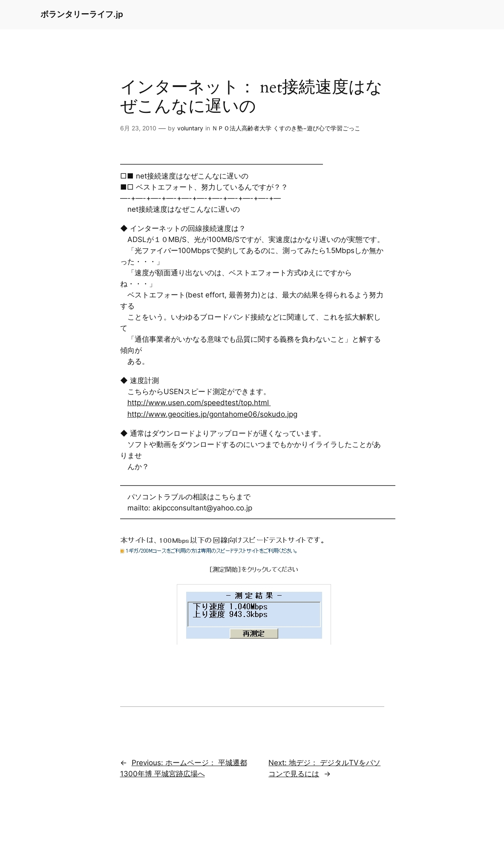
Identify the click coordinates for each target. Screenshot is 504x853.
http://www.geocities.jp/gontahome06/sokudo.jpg (212, 414)
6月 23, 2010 (138, 128)
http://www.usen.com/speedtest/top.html (199, 403)
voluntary (190, 128)
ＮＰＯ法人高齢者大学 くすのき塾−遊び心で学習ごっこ (286, 128)
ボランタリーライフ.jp (82, 14)
